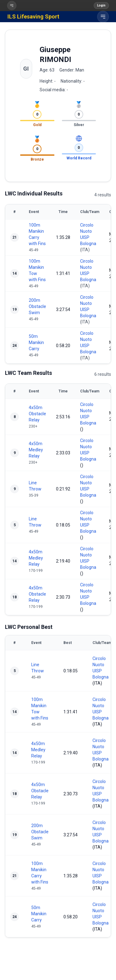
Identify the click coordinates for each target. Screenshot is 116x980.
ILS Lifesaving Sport (33, 16)
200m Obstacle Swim (37, 306)
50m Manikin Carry (36, 342)
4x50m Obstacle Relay (37, 414)
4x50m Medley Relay (36, 450)
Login (101, 5)
